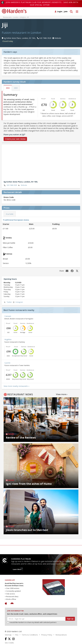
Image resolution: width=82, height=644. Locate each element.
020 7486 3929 (10, 185)
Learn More (17, 569)
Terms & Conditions (30, 635)
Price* (43, 99)
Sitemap (8, 635)
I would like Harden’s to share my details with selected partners (32, 622)
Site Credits (9, 643)
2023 (16, 88)
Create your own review (15, 139)
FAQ (17, 635)
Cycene (7, 363)
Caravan (8, 316)
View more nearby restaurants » (16, 386)
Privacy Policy (47, 635)
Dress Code (9, 197)
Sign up (70, 619)
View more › (62, 394)
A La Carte (10, 214)
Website (22, 185)
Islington (23, 17)
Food (53, 99)
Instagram (18, 302)
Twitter (8, 302)
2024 (8, 88)
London (16, 17)
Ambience (72, 99)
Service (63, 99)
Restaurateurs (61, 635)
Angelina (8, 339)
